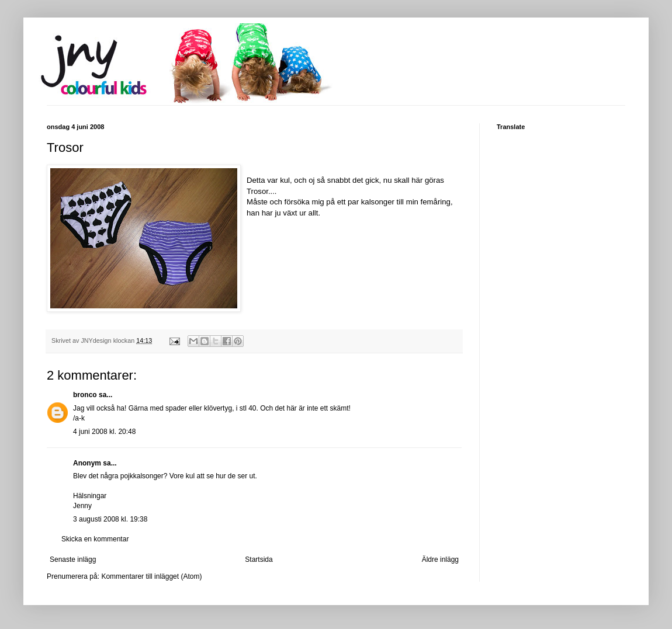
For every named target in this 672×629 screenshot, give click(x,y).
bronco (85, 395)
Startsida (259, 560)
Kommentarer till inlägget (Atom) (151, 576)
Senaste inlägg (73, 560)
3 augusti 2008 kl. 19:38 (110, 519)
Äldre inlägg (440, 560)
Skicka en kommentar (95, 539)
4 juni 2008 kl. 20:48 (104, 432)
